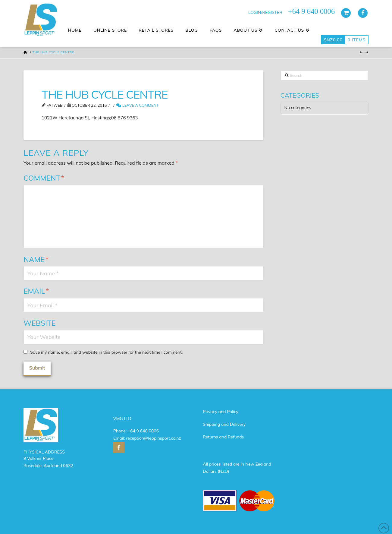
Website (40, 323)
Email (36, 291)
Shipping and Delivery (224, 424)
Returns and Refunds (223, 437)
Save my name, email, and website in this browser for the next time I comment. (106, 352)
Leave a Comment (137, 105)
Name (36, 259)
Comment (44, 178)
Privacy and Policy (221, 412)
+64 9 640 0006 (143, 431)
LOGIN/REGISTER (265, 12)
